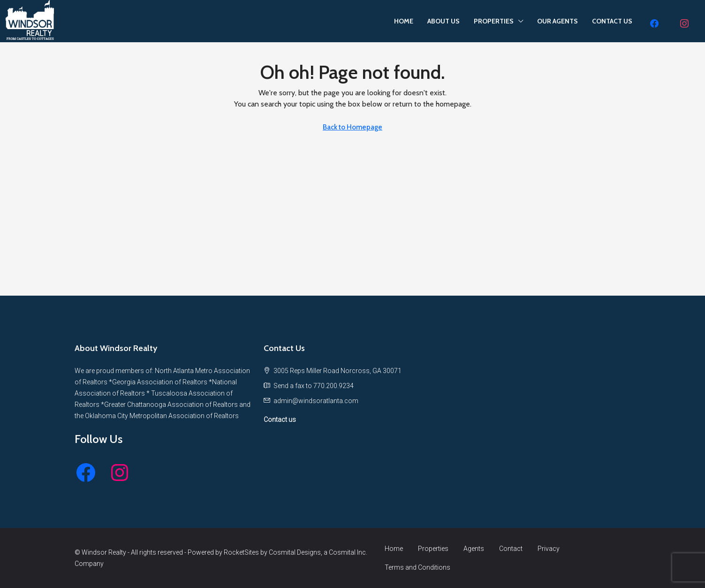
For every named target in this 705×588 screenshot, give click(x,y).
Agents (474, 549)
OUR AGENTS (557, 21)
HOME (404, 21)
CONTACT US (612, 21)
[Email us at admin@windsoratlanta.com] (316, 401)
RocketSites (241, 552)
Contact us (280, 420)
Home (394, 549)
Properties (433, 549)
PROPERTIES (494, 21)
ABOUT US (443, 21)
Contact (511, 549)
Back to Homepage (352, 127)
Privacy (549, 549)
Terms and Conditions (417, 567)
